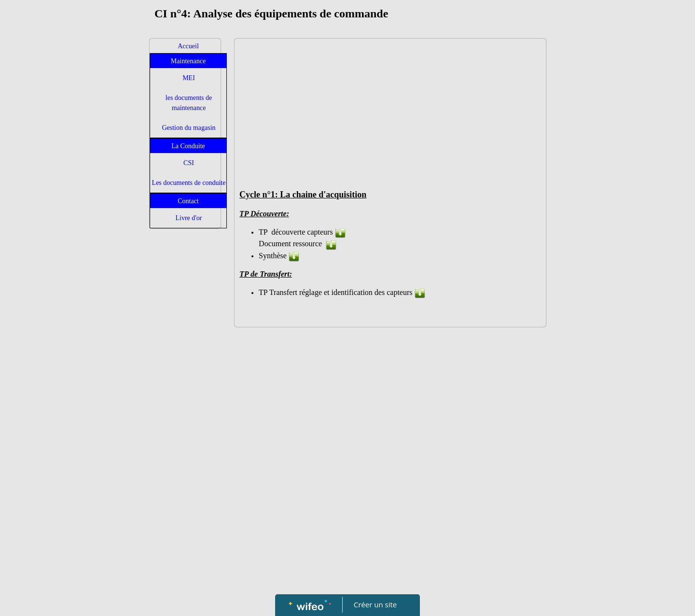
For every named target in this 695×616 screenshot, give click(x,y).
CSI (189, 163)
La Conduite (188, 146)
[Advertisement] (185, 426)
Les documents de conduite (189, 183)
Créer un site (375, 604)
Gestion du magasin (188, 128)
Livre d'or (188, 218)
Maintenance (188, 61)
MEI (189, 78)
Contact (188, 201)
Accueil (188, 46)
